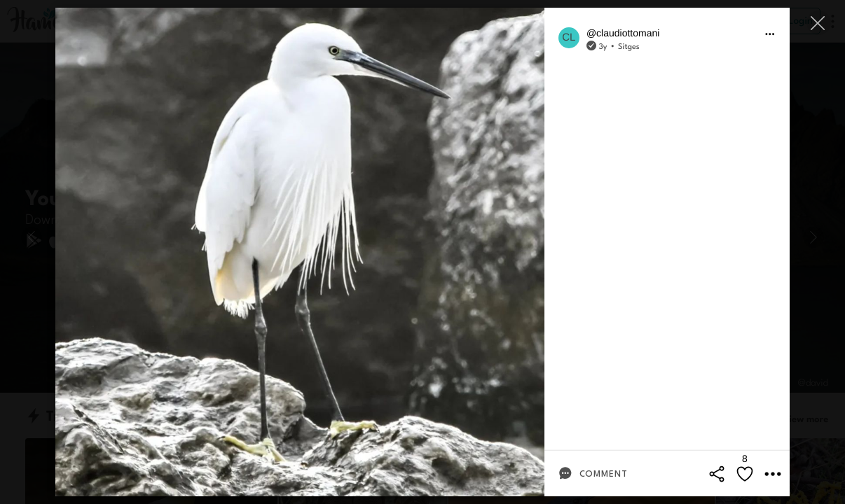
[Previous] (32, 237)
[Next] (813, 237)
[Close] (819, 23)
